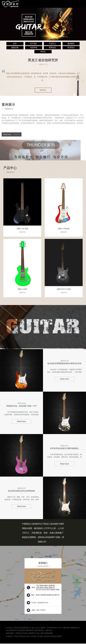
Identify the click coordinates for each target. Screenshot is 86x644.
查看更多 (43, 90)
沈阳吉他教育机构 (27, 631)
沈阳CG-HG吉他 (22, 230)
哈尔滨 (17, 637)
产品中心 (52, 44)
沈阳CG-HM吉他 (64, 230)
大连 (45, 637)
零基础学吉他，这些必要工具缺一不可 (21, 406)
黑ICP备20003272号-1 (54, 628)
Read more (7, 134)
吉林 (55, 637)
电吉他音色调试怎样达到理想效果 (21, 491)
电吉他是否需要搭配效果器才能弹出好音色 (64, 364)
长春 (52, 637)
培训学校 (34, 48)
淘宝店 (43, 52)
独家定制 (15, 48)
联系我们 (71, 48)
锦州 (48, 637)
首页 (15, 44)
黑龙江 (60, 637)
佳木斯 (33, 637)
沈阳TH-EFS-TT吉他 (64, 291)
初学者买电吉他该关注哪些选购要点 (64, 449)
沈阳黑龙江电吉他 (22, 634)
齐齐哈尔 (22, 637)
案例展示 (71, 44)
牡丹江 (28, 637)
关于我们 (34, 44)
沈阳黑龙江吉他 (15, 631)
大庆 (38, 637)
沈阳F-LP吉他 (22, 291)
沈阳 (41, 637)
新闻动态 (52, 48)
